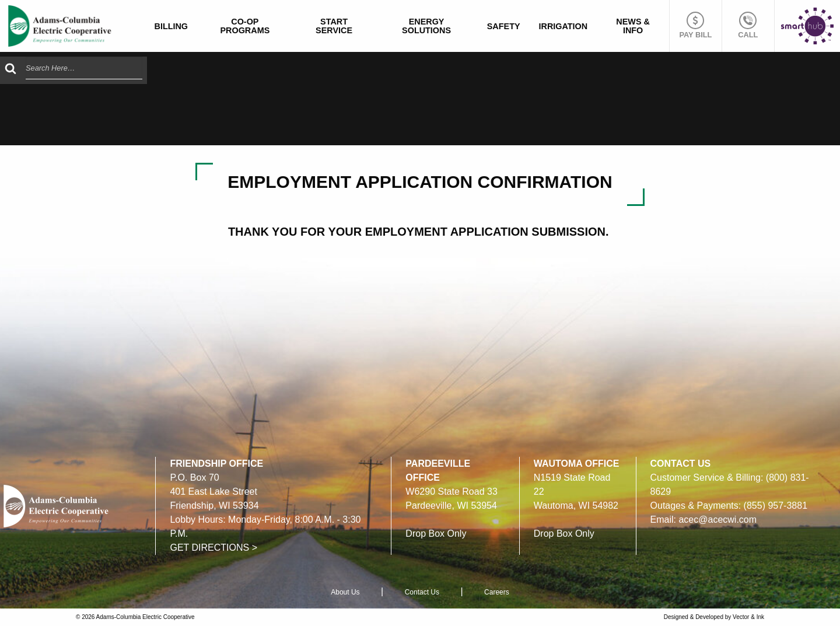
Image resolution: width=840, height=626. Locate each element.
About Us (345, 592)
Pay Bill (695, 25)
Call (748, 25)
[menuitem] (171, 26)
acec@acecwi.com (717, 520)
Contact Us (422, 592)
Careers (497, 592)
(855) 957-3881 (776, 506)
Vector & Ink (748, 617)
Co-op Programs (245, 26)
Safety (504, 26)
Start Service (334, 26)
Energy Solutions (426, 26)
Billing (171, 26)
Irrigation (563, 26)
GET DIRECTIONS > (213, 548)
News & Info (633, 26)
